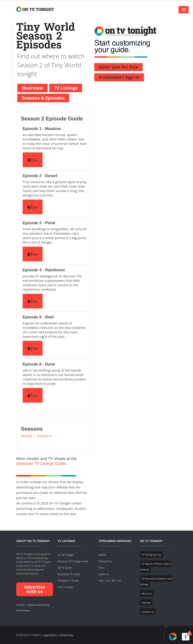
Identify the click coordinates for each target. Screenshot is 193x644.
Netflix (102, 555)
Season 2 (44, 436)
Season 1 (28, 436)
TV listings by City (151, 555)
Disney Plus (105, 561)
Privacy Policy (66, 635)
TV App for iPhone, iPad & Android (155, 567)
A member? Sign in (119, 77)
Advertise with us (34, 589)
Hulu (101, 568)
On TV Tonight (65, 555)
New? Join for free (118, 67)
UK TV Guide (65, 568)
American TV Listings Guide (41, 464)
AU (113, 581)
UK (108, 581)
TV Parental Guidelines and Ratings (156, 581)
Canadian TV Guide (68, 581)
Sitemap (146, 603)
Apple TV (104, 574)
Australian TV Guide (69, 574)
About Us (147, 593)
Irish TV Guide (65, 587)
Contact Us (148, 612)
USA (101, 581)
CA (119, 581)
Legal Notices (50, 635)
